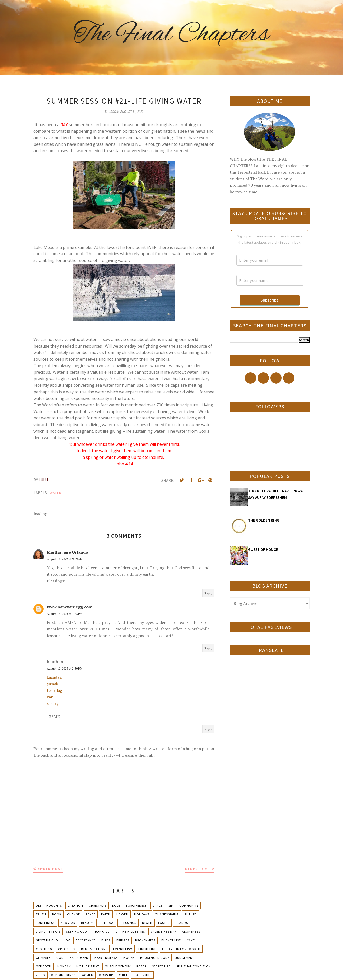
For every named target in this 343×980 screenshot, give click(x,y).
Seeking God (77, 932)
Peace (91, 914)
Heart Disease (106, 958)
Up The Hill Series (130, 932)
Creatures (67, 949)
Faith (106, 914)
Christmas (98, 905)
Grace (158, 905)
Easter (164, 923)
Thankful (101, 932)
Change (74, 914)
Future (191, 914)
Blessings (128, 923)
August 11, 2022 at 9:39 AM (65, 559)
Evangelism (123, 949)
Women (87, 975)
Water (56, 493)
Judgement (185, 958)
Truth (41, 914)
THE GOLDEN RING (264, 520)
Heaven (122, 914)
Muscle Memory (118, 966)
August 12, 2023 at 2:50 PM (65, 668)
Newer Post (50, 869)
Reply (208, 593)
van (50, 697)
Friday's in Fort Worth (181, 949)
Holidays (142, 914)
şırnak (53, 684)
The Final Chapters (171, 35)
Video (41, 975)
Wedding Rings (63, 975)
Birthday (106, 923)
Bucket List (171, 940)
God (60, 958)
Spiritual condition (194, 966)
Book (57, 914)
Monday (64, 966)
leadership (142, 975)
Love (116, 905)
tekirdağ (54, 690)
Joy (67, 940)
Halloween (79, 958)
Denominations (94, 949)
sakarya (54, 703)
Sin (171, 905)
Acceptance (86, 940)
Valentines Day (163, 932)
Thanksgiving (167, 914)
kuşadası (55, 677)
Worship (106, 975)
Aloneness (191, 932)
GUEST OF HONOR (263, 549)
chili (123, 975)
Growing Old (47, 940)
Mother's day (88, 966)
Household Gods (155, 958)
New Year (68, 923)
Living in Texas (48, 932)
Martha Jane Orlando (67, 552)
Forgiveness (136, 905)
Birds (106, 940)
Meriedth (44, 966)
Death (147, 923)
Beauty (87, 923)
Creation (75, 905)
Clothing (44, 949)
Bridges (123, 940)
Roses (141, 966)
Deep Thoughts (49, 905)
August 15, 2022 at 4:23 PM (65, 614)
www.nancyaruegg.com (70, 607)
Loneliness (45, 923)
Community (189, 905)
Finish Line (147, 949)
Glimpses (43, 958)
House (129, 958)
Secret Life (161, 966)
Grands (182, 923)
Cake (191, 940)
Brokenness (145, 940)
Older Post (198, 869)
